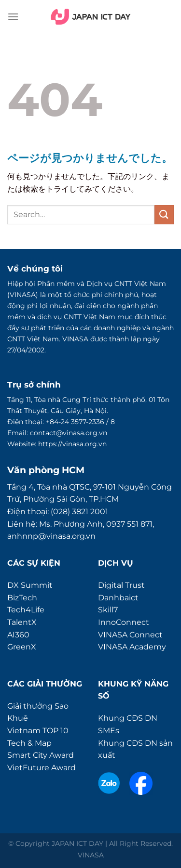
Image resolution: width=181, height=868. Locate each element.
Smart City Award (41, 755)
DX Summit (30, 585)
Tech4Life (26, 610)
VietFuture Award (42, 768)
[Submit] (164, 214)
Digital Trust (121, 585)
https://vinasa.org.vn (72, 444)
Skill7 (108, 610)
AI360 (18, 635)
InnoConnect (124, 622)
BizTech (22, 598)
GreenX (22, 647)
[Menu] (13, 17)
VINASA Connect (130, 635)
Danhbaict (118, 598)
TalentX (22, 622)
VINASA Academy (132, 647)
